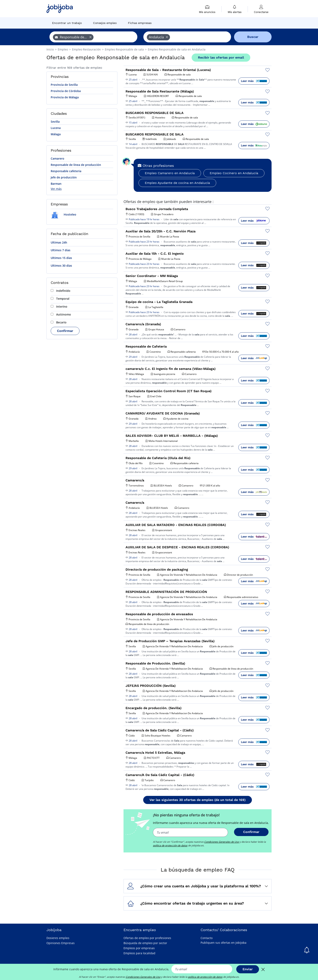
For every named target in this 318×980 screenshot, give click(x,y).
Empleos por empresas (139, 948)
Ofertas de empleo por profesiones (147, 938)
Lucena (56, 128)
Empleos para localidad (139, 953)
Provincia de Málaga (65, 97)
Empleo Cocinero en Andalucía (234, 173)
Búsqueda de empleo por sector (145, 943)
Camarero (57, 158)
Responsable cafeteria (66, 171)
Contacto (207, 938)
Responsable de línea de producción (76, 165)
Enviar (248, 969)
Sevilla (55, 122)
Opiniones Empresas (61, 943)
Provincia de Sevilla (64, 85)
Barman (56, 184)
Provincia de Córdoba (66, 91)
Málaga (56, 134)
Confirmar (65, 331)
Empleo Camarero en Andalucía (170, 173)
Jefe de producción (64, 177)
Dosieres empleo (58, 938)
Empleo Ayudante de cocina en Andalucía (177, 183)
